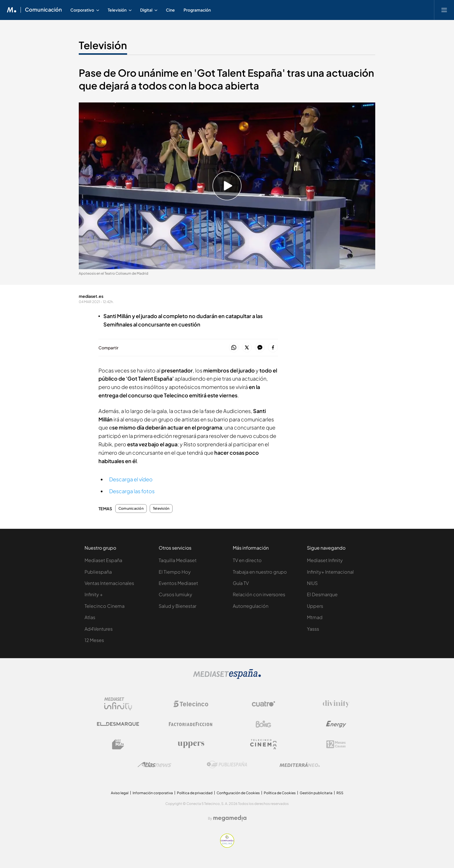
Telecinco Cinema (105, 606)
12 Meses (94, 640)
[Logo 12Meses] (336, 744)
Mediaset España (103, 560)
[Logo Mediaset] (227, 677)
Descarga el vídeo (131, 479)
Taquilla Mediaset (178, 560)
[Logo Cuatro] (263, 704)
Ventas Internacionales (109, 583)
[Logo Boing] (263, 724)
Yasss (313, 629)
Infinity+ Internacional (330, 572)
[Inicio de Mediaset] (12, 10)
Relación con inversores (259, 594)
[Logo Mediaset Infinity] (118, 704)
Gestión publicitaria (316, 793)
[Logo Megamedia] (230, 818)
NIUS (312, 583)
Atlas (90, 617)
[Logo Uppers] (191, 744)
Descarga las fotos (132, 491)
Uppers (315, 606)
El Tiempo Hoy (175, 572)
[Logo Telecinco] (191, 704)
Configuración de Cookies (238, 793)
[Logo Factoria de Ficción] (191, 724)
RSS (340, 793)
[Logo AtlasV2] (154, 765)
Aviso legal (120, 793)
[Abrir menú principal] (444, 10)
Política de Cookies (280, 793)
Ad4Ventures (99, 629)
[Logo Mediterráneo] (300, 765)
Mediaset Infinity (325, 560)
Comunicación (131, 509)
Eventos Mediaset (178, 583)
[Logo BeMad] (118, 744)
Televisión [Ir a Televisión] (103, 45)
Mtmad (315, 617)
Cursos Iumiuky (175, 594)
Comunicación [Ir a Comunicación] (43, 10)
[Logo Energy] (336, 724)
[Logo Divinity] (336, 704)
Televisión (161, 509)
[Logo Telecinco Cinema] (263, 744)
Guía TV (241, 583)
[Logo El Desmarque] (118, 724)
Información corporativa (153, 793)
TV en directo (247, 560)
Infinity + (94, 594)
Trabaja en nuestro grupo (260, 572)
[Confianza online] (227, 846)
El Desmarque (322, 594)
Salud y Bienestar (177, 606)
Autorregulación (251, 606)
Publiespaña (98, 572)
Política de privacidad (195, 793)
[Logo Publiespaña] (227, 765)
